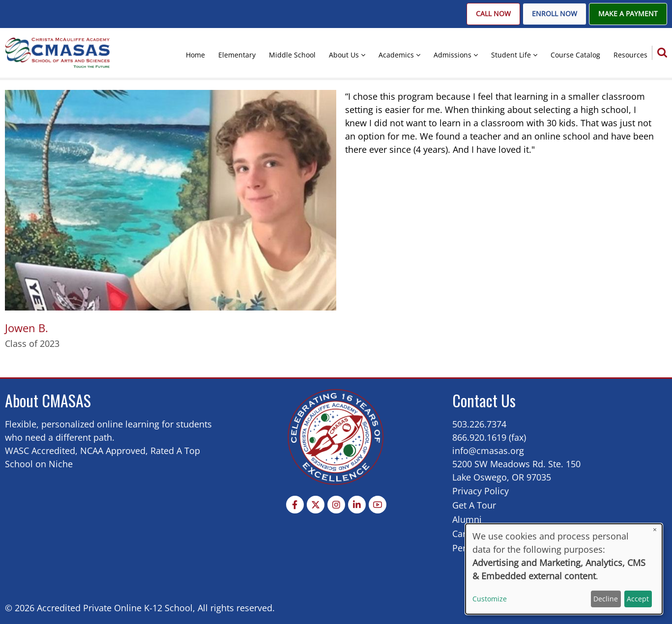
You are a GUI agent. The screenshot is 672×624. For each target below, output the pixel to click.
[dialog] (564, 569)
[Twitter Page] (316, 505)
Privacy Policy (481, 491)
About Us (344, 55)
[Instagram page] (336, 505)
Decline (606, 599)
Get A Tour (474, 505)
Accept (638, 599)
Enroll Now (555, 14)
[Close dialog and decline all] (655, 530)
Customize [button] (490, 599)
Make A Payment (628, 14)
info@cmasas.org (488, 451)
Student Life (511, 55)
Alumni (467, 519)
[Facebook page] (295, 505)
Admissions (453, 55)
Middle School (292, 55)
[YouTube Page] (378, 505)
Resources (630, 55)
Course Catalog (575, 55)
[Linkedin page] (357, 505)
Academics (396, 55)
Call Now (493, 14)
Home (195, 55)
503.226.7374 (479, 424)
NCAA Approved (113, 451)
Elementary (237, 55)
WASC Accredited (40, 451)
